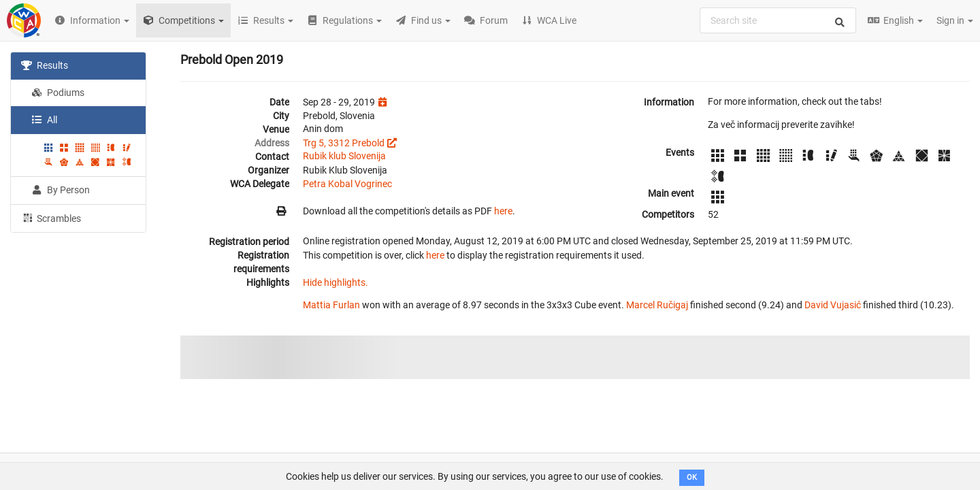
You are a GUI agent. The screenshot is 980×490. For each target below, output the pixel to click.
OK (692, 477)
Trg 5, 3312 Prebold (344, 143)
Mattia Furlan (331, 305)
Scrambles (51, 218)
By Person (61, 190)
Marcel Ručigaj (657, 305)
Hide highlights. (336, 282)
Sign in (955, 20)
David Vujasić (833, 305)
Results (45, 65)
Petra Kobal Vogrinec (347, 184)
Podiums (58, 93)
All (44, 120)
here (503, 211)
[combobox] (778, 20)
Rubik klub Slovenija (344, 156)
